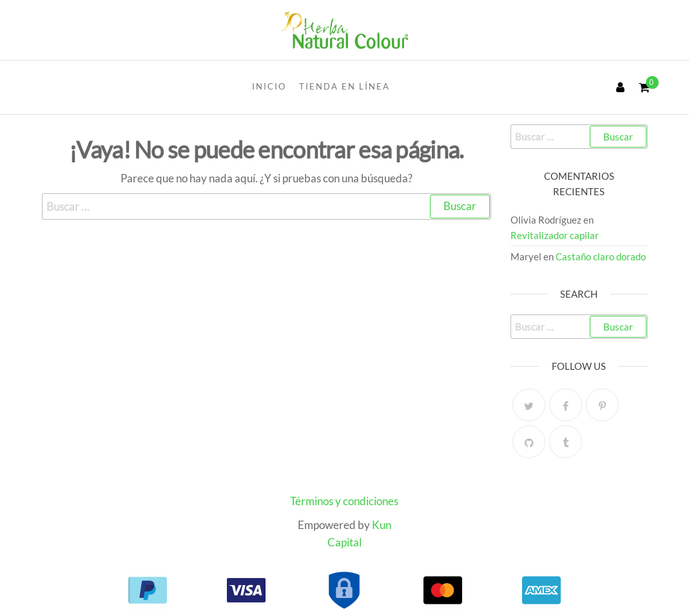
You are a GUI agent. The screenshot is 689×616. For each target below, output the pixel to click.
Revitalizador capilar (555, 235)
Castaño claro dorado (601, 256)
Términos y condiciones (344, 501)
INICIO (269, 86)
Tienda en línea (344, 86)
